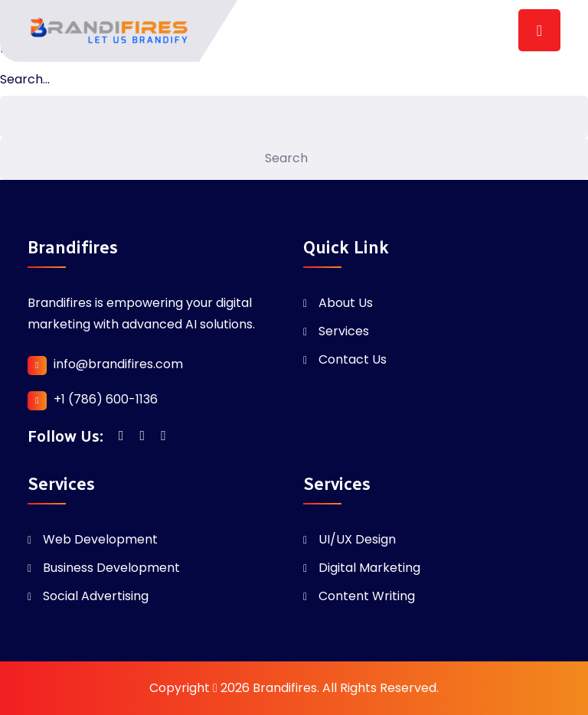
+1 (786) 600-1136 (106, 399)
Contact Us (353, 359)
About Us (346, 303)
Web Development (100, 539)
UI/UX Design (357, 539)
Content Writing (367, 596)
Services (344, 331)
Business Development (111, 568)
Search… (25, 79)
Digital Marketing (369, 568)
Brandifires (285, 688)
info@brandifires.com (118, 364)
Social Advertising (96, 596)
